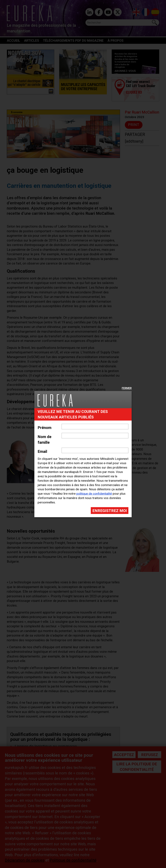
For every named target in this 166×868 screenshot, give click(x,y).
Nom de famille (44, 440)
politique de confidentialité (94, 494)
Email (42, 452)
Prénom (44, 428)
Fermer (127, 388)
